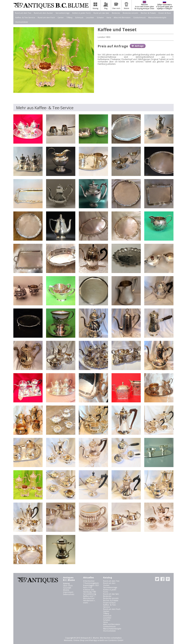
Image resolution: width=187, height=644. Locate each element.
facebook (162, 579)
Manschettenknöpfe (157, 17)
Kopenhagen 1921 (91, 585)
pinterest (168, 579)
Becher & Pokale (148, 13)
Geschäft (67, 588)
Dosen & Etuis (165, 13)
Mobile (66, 590)
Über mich (68, 586)
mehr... (86, 603)
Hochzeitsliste (22, 22)
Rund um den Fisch (46, 17)
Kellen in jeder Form (82, 13)
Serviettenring (90, 594)
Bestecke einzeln (130, 13)
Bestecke (116, 13)
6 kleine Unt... (89, 590)
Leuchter (90, 17)
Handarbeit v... (90, 600)
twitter (157, 579)
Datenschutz (69, 594)
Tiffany (69, 17)
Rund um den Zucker (43, 13)
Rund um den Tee (23, 13)
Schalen (100, 17)
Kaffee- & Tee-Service (25, 17)
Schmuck (79, 17)
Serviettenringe (63, 13)
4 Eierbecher (89, 581)
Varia (109, 17)
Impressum (68, 592)
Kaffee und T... (90, 596)
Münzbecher (89, 598)
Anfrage (139, 46)
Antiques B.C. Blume (51, 6)
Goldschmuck (139, 17)
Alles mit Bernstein (122, 17)
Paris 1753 (88, 587)
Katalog (66, 583)
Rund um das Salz (101, 13)
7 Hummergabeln (91, 583)
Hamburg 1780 (90, 592)
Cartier (61, 17)
